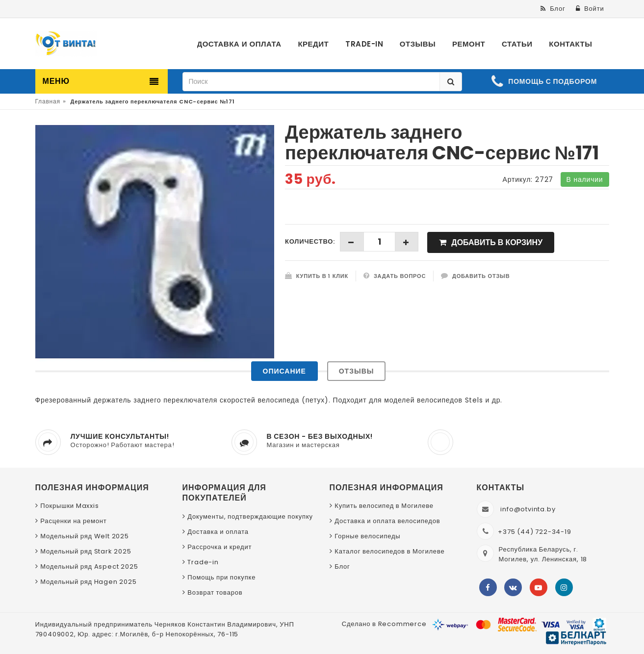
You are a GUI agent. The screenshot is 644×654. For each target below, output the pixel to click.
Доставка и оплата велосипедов (387, 521)
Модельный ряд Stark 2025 (86, 551)
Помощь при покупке (221, 577)
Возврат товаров (215, 592)
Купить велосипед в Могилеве (384, 506)
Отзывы (357, 371)
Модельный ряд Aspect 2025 (89, 566)
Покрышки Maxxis (69, 506)
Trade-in (203, 562)
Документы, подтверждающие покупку (250, 516)
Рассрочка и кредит (219, 547)
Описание (284, 371)
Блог (342, 566)
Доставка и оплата (218, 532)
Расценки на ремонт (73, 521)
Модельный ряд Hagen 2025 (88, 582)
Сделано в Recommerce (384, 624)
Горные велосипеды (367, 536)
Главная (48, 101)
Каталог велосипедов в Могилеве (389, 551)
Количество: (310, 241)
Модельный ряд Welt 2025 (85, 536)
